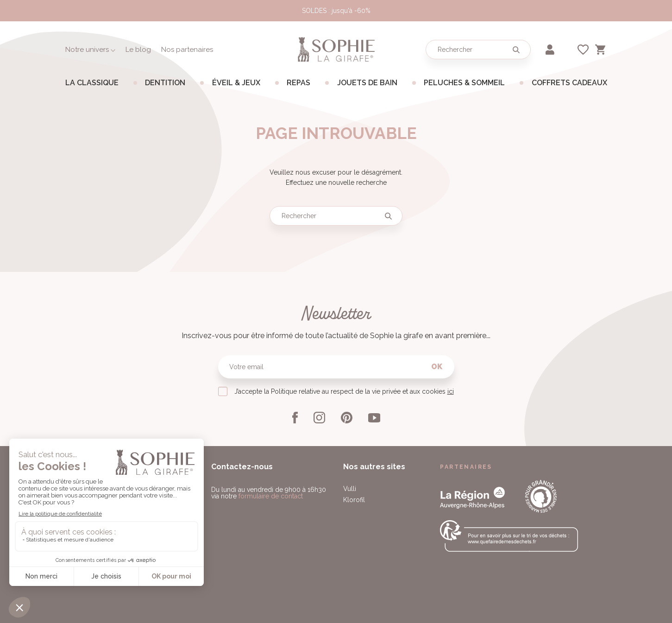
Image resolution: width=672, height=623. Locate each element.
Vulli (350, 489)
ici (451, 391)
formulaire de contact (271, 496)
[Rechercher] (478, 50)
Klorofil (354, 500)
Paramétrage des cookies (280, 599)
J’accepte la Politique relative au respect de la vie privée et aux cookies (344, 391)
